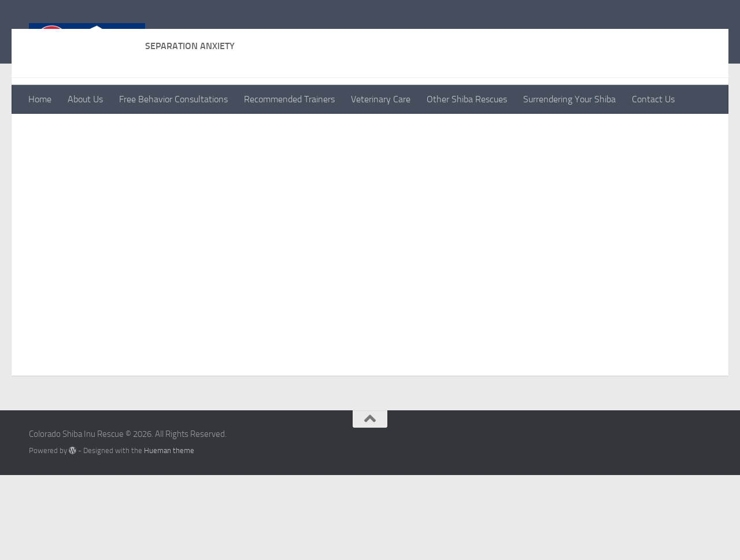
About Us (85, 99)
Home (40, 99)
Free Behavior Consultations (173, 99)
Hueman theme (169, 535)
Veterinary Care (381, 99)
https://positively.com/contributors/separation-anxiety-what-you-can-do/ (191, 174)
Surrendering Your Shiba (569, 99)
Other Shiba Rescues (467, 99)
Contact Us (653, 99)
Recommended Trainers (289, 99)
